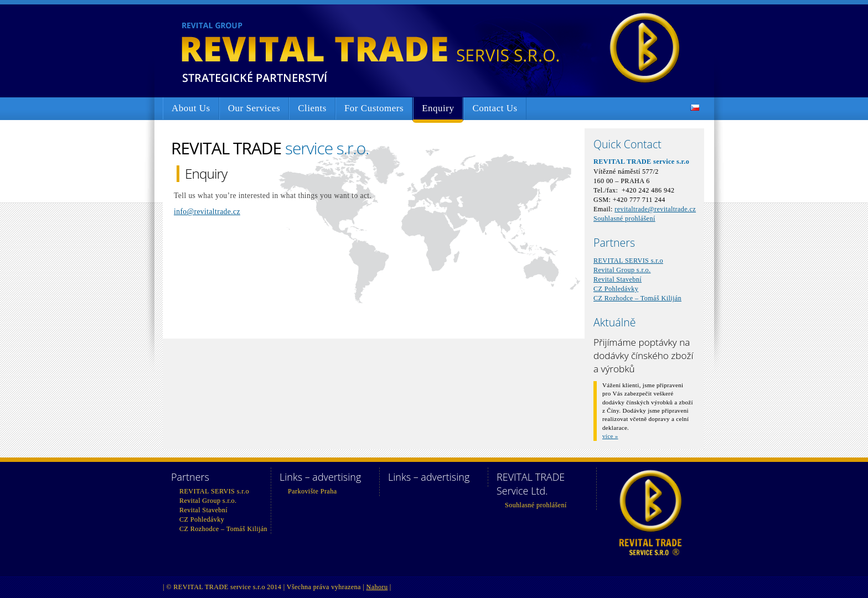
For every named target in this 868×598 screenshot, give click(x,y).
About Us (191, 108)
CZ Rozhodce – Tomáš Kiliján (637, 298)
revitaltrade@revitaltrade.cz (655, 209)
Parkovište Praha (312, 491)
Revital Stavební (618, 279)
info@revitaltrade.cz (207, 212)
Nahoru (377, 587)
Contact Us (495, 108)
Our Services (254, 108)
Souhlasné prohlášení (624, 219)
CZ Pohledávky (616, 289)
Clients (312, 108)
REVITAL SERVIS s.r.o (628, 261)
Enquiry (438, 108)
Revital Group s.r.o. (622, 270)
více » (610, 436)
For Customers (374, 108)
